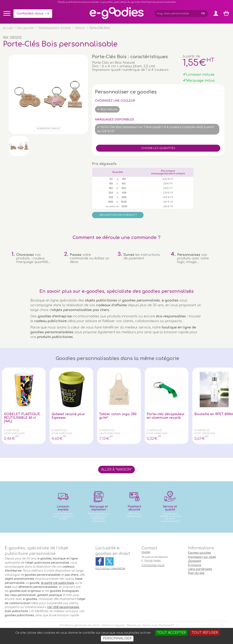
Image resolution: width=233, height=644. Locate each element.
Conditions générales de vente (79, 625)
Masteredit (166, 625)
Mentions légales (113, 625)
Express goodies (199, 553)
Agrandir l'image (48, 129)
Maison (80, 28)
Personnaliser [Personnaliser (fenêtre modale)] (117, 638)
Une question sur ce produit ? (118, 215)
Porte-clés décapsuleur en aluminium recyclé (166, 416)
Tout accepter (171, 633)
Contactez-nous (30, 13)
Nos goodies (26, 28)
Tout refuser (205, 633)
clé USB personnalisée (63, 607)
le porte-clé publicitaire (58, 583)
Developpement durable (55, 28)
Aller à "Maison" (116, 470)
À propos (195, 565)
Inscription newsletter (110, 568)
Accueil (8, 28)
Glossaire (194, 561)
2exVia (146, 625)
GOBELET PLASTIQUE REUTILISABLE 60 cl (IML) (23, 418)
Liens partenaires (200, 569)
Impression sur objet (202, 557)
